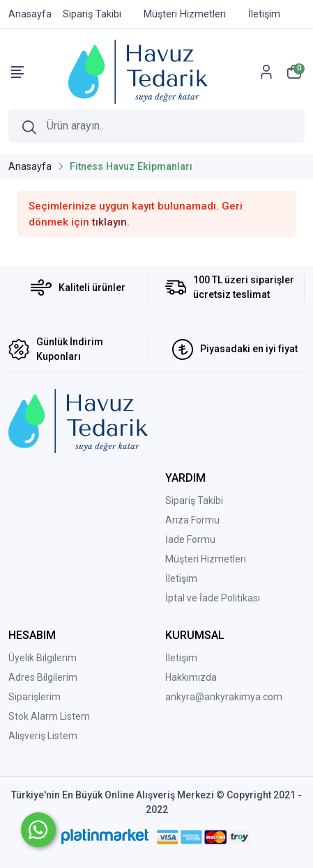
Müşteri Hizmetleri (206, 559)
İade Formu (190, 539)
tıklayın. (111, 222)
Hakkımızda (191, 677)
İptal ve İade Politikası (213, 598)
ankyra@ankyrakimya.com (224, 697)
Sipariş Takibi (194, 500)
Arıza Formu (192, 520)
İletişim (181, 578)
